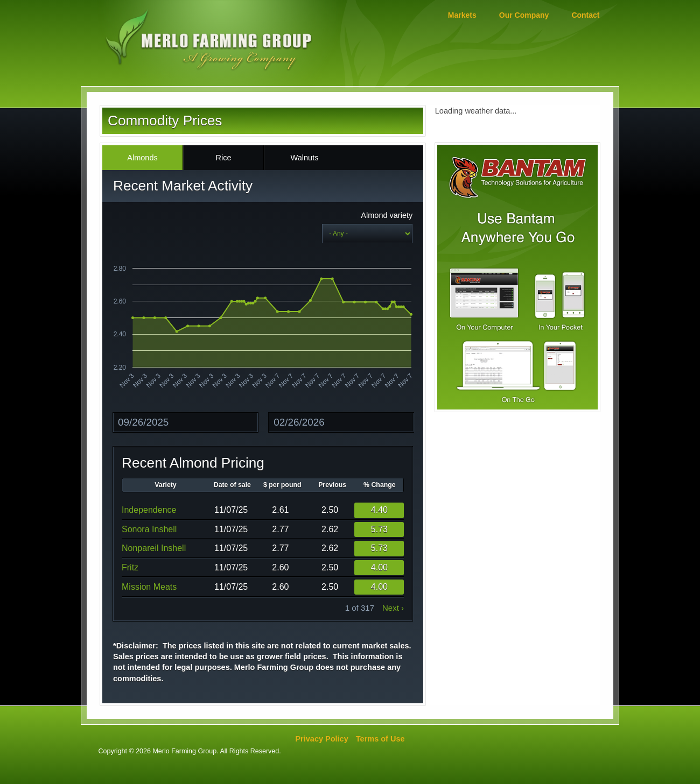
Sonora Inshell (149, 529)
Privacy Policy (321, 739)
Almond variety (387, 215)
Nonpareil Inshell (154, 548)
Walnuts (305, 158)
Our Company (524, 15)
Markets (462, 15)
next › (393, 608)
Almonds (142, 158)
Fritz (130, 567)
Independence (149, 510)
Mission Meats (149, 587)
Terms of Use (380, 739)
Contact (585, 15)
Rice (223, 158)
